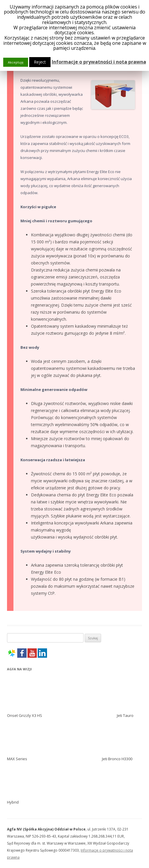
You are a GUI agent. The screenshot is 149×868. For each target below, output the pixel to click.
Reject (40, 62)
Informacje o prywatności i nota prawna (99, 62)
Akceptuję (16, 62)
